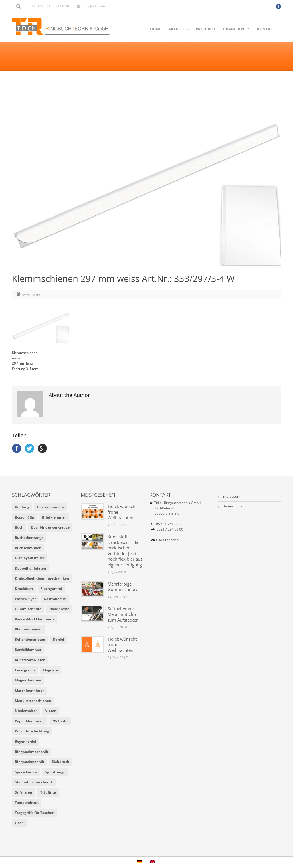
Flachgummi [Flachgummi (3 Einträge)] (51, 589)
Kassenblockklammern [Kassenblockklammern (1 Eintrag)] (34, 619)
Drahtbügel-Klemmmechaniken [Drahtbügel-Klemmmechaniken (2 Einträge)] (42, 578)
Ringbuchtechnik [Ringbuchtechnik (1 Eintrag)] (29, 762)
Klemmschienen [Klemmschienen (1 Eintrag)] (29, 629)
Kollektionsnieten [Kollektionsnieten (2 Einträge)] (30, 639)
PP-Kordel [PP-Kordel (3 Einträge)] (60, 721)
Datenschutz (232, 506)
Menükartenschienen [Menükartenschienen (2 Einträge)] (33, 701)
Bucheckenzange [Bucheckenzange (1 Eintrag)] (29, 538)
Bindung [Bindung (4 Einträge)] (22, 507)
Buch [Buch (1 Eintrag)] (19, 527)
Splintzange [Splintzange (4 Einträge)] (55, 772)
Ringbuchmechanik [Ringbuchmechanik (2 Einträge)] (31, 752)
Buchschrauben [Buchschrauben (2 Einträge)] (28, 548)
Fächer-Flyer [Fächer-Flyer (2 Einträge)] (25, 599)
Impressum (231, 496)
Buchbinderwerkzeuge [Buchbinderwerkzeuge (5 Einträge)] (50, 527)
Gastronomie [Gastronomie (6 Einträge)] (55, 599)
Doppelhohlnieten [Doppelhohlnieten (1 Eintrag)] (30, 568)
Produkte (206, 29)
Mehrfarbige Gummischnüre (123, 587)
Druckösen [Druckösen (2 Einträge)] (24, 589)
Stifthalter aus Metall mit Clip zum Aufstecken (123, 614)
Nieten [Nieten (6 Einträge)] (51, 711)
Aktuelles (178, 29)
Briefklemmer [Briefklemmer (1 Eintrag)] (54, 517)
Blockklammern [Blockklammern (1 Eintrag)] (51, 507)
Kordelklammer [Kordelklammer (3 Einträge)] (28, 650)
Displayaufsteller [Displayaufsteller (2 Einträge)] (30, 558)
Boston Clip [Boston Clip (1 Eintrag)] (25, 517)
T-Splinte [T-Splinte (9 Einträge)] (48, 792)
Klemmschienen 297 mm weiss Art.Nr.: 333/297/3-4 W (123, 278)
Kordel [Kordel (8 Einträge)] (59, 639)
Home (156, 29)
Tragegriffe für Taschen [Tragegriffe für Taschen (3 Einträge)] (35, 813)
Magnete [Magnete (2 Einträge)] (50, 670)
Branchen (236, 29)
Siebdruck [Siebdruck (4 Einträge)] (60, 762)
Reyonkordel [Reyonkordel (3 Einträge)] (26, 741)
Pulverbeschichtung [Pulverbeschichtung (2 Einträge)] (32, 731)
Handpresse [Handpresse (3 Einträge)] (59, 609)
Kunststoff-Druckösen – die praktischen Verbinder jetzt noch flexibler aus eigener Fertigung (125, 551)
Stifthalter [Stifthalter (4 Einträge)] (24, 792)
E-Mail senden (167, 540)
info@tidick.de (94, 6)
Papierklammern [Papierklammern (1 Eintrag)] (29, 721)
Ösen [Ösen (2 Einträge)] (19, 823)
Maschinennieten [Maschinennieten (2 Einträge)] (30, 690)
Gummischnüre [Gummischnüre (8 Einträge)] (28, 609)
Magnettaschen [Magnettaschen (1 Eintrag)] (28, 680)
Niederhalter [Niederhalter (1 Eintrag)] (26, 711)
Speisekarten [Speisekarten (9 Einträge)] (26, 772)
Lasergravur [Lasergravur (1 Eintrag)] (25, 670)
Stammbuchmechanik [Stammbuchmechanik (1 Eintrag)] (34, 782)
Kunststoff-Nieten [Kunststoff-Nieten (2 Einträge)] (30, 660)
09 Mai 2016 (31, 295)
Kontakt (266, 29)
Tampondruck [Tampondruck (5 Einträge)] (27, 803)
